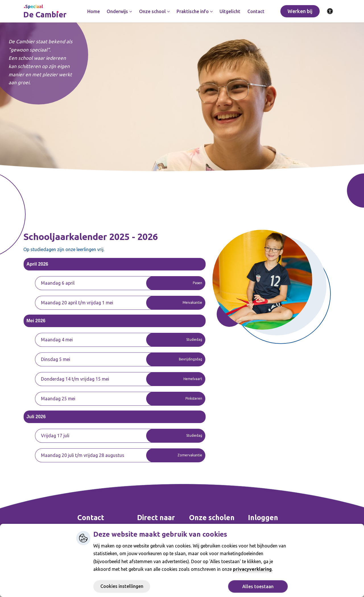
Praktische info (195, 11)
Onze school (154, 11)
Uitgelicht (230, 11)
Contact (256, 11)
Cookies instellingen (122, 586)
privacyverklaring (252, 569)
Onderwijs (119, 11)
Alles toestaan (258, 586)
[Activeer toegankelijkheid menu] (330, 11)
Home (94, 11)
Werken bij (300, 11)
